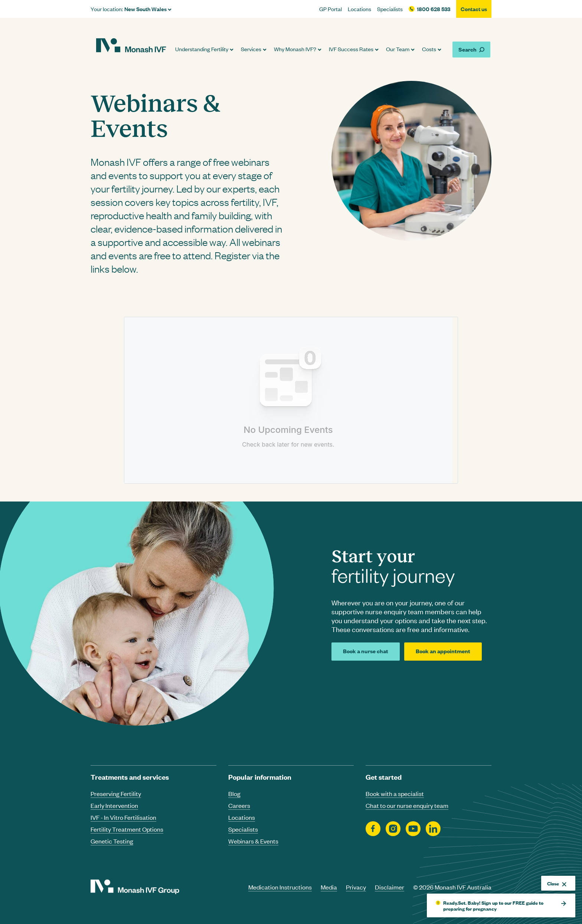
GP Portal (331, 9)
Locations (359, 9)
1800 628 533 (434, 9)
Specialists (390, 9)
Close (557, 883)
